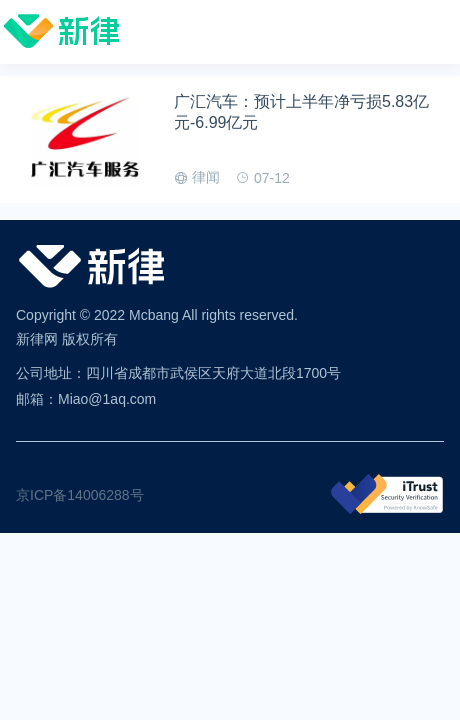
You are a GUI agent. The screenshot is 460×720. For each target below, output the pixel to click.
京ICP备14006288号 (80, 495)
